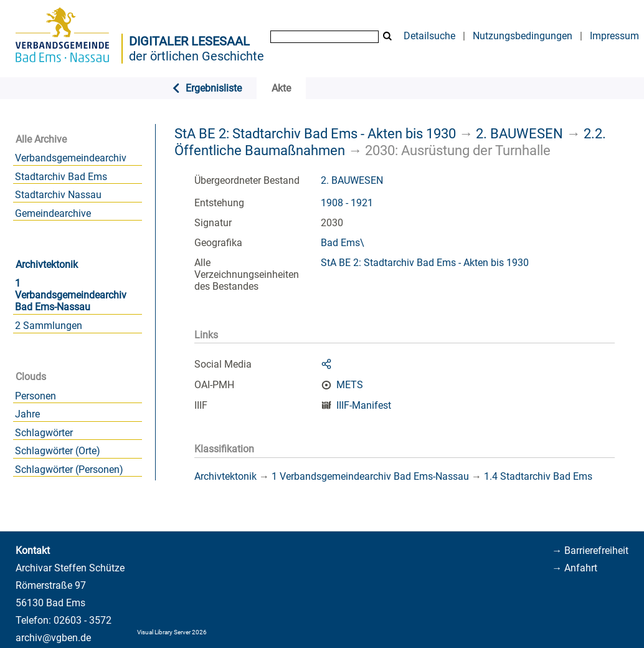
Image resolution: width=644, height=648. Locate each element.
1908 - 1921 (347, 203)
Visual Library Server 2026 (172, 632)
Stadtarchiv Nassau (58, 195)
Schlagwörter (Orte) (58, 451)
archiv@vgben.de (53, 638)
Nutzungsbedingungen (523, 36)
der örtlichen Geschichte (197, 56)
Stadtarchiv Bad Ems (61, 177)
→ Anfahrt (575, 568)
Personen (36, 396)
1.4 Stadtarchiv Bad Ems (538, 476)
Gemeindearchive (53, 213)
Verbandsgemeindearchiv (71, 158)
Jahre (27, 414)
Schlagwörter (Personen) (69, 469)
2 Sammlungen (49, 326)
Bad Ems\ (343, 243)
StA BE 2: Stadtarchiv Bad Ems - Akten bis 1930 (315, 133)
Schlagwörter (44, 433)
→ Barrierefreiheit (590, 550)
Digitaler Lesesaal (189, 41)
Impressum (614, 36)
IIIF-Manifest (364, 405)
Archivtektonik (47, 264)
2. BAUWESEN (519, 133)
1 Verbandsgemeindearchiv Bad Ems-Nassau (71, 295)
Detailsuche (429, 36)
